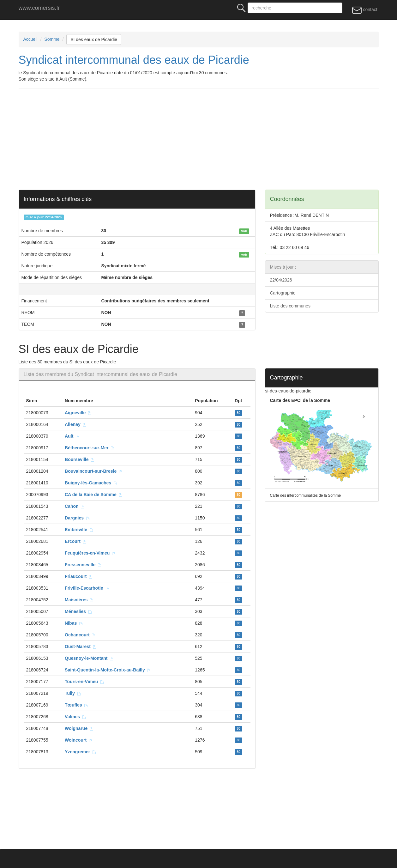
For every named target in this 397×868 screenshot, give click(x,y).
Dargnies (77, 518)
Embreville (79, 530)
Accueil (30, 39)
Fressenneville (83, 565)
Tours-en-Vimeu (84, 682)
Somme (52, 39)
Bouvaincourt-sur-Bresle (94, 471)
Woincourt (79, 740)
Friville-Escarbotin (87, 588)
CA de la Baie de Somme (94, 495)
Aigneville (78, 413)
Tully (73, 693)
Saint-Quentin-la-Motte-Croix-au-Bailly (108, 670)
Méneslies (78, 611)
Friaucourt (79, 576)
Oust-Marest (81, 646)
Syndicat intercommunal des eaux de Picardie (134, 60)
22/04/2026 (281, 280)
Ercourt (76, 541)
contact (365, 10)
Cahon (75, 506)
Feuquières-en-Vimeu (90, 553)
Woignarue (79, 728)
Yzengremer (81, 752)
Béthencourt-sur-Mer (90, 448)
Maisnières (79, 600)
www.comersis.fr (39, 8)
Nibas (74, 623)
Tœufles (76, 705)
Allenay (76, 424)
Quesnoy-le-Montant (89, 658)
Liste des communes (290, 306)
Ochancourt (80, 635)
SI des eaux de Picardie (94, 39)
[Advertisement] (200, 139)
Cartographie (283, 293)
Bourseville (80, 459)
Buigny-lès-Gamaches (91, 483)
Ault (72, 436)
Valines (75, 717)
